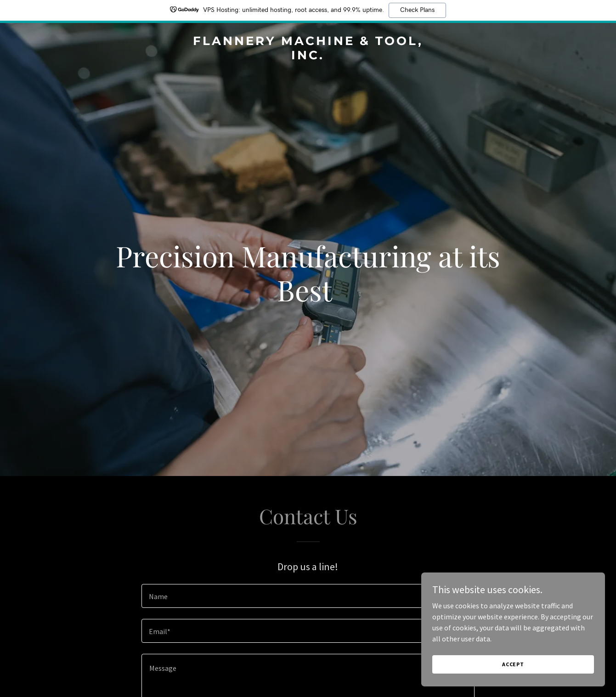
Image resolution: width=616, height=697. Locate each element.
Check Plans (417, 10)
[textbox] (308, 596)
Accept (513, 664)
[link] (308, 57)
